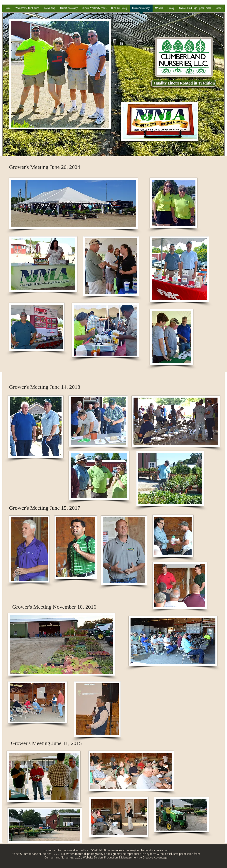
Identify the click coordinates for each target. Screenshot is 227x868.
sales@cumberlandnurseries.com (148, 850)
